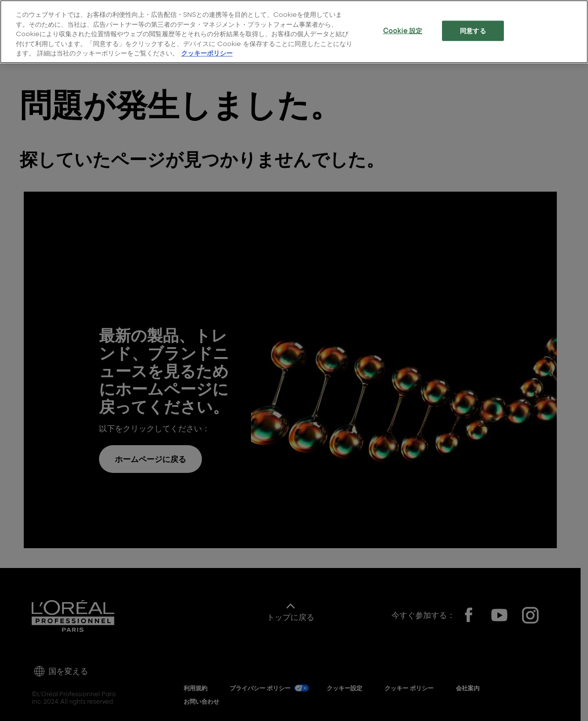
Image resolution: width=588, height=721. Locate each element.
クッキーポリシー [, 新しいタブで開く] (207, 52)
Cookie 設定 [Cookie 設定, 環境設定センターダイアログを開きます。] (403, 30)
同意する (473, 30)
